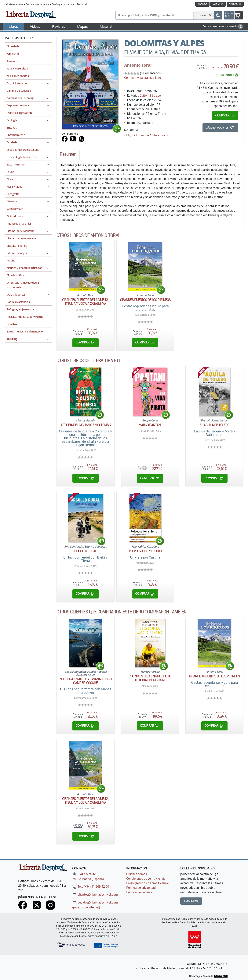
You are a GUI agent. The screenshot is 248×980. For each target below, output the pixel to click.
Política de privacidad (141, 888)
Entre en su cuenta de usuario (223, 26)
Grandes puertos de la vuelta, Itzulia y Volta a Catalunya (85, 302)
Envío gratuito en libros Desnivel (69, 4)
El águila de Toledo (214, 425)
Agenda (202, 4)
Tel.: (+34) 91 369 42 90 (91, 886)
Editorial (235, 4)
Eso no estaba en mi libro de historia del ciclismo (150, 678)
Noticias (218, 4)
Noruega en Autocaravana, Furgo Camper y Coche (86, 681)
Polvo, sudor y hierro (145, 551)
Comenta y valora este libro (143, 78)
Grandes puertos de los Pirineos (145, 300)
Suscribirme (191, 901)
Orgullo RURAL (86, 551)
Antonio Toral (138, 65)
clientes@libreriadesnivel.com (95, 894)
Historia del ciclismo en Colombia (85, 425)
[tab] (68, 155)
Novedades (14, 46)
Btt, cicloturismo (138, 135)
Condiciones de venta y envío (146, 879)
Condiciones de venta (37, 4)
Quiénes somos (15, 4)
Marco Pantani (150, 425)
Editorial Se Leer (151, 95)
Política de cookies (139, 892)
